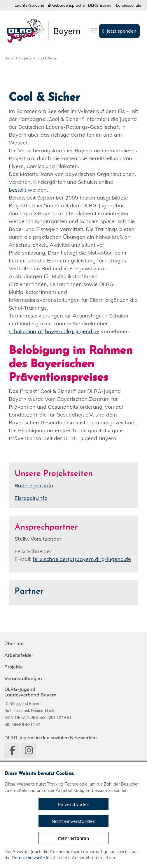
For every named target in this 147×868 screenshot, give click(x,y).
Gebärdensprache (66, 5)
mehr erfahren (73, 838)
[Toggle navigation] (95, 30)
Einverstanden (74, 804)
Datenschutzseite (28, 858)
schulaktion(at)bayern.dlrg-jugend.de (54, 331)
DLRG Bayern (100, 5)
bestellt (17, 190)
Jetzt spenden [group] (121, 31)
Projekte (25, 58)
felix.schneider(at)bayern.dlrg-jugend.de (82, 559)
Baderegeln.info (34, 485)
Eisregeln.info (31, 498)
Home (9, 58)
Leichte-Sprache (29, 5)
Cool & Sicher (48, 58)
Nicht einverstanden (73, 821)
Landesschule (128, 5)
